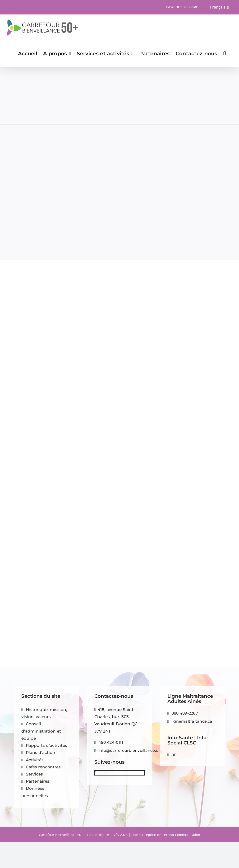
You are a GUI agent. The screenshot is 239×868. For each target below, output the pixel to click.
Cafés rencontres (43, 767)
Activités (35, 760)
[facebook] (96, 773)
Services (34, 774)
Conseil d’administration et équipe (41, 731)
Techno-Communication (181, 835)
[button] (225, 53)
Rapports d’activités (46, 745)
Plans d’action (41, 753)
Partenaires (38, 781)
